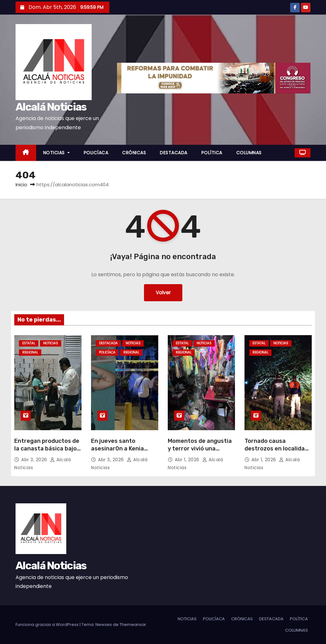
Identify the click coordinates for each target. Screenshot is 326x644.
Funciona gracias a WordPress (48, 625)
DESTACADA (174, 153)
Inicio (21, 185)
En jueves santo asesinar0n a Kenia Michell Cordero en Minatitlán (117, 452)
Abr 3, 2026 (35, 460)
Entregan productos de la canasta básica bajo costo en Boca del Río (47, 449)
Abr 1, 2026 (188, 460)
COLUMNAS (249, 153)
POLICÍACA (96, 153)
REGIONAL (30, 352)
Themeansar (133, 625)
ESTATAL (29, 343)
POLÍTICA (212, 153)
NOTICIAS (56, 153)
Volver (163, 293)
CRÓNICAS (134, 153)
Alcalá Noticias (51, 107)
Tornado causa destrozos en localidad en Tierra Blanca (276, 449)
